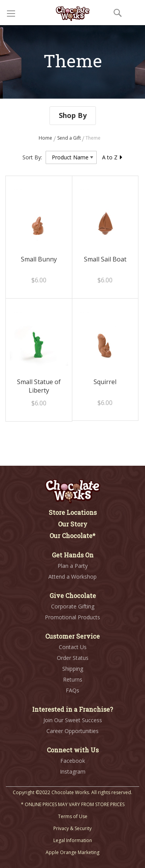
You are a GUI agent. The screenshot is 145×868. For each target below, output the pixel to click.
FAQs (72, 690)
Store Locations (73, 512)
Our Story (73, 524)
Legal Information (73, 840)
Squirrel (105, 382)
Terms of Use (73, 816)
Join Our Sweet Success (73, 720)
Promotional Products (72, 617)
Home (46, 138)
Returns (73, 679)
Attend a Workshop (72, 577)
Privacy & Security (72, 828)
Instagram (73, 771)
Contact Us (73, 647)
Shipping (73, 669)
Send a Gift (70, 138)
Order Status (73, 658)
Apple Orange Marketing (72, 852)
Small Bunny (39, 259)
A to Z (113, 157)
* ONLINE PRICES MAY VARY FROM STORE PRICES (73, 804)
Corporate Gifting (73, 606)
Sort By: (32, 157)
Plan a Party (73, 566)
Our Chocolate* (72, 536)
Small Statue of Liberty (39, 386)
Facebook (73, 761)
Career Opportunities (72, 731)
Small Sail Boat (105, 259)
